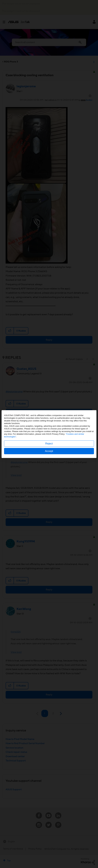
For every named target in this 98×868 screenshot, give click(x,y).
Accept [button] (49, 451)
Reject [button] (49, 443)
